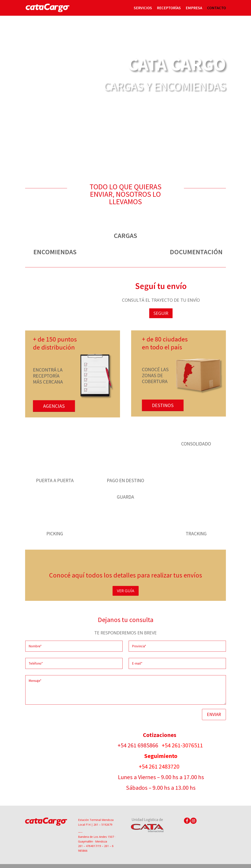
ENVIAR (214, 714)
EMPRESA (194, 8)
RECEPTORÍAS (169, 8)
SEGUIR (161, 313)
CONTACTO (216, 8)
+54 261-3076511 (183, 745)
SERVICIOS (143, 8)
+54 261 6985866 (140, 745)
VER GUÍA (126, 591)
